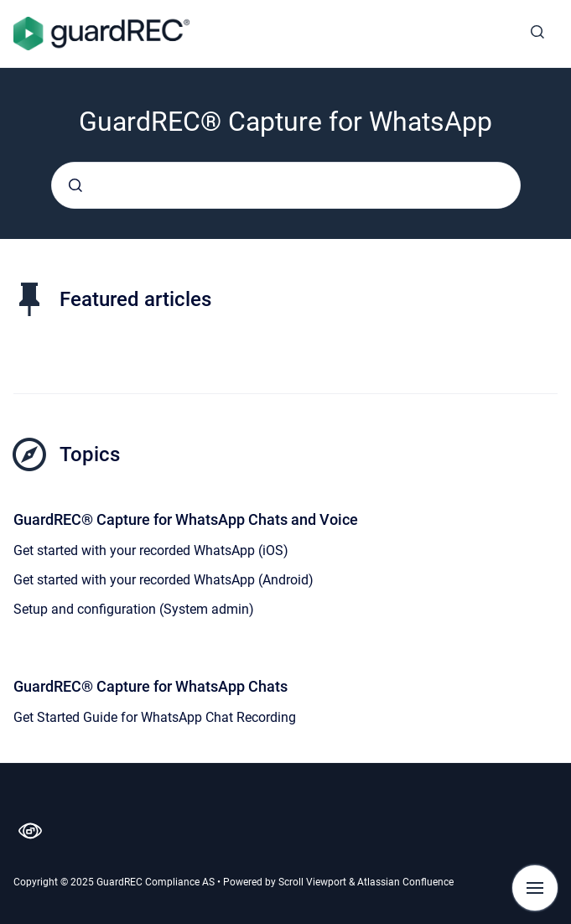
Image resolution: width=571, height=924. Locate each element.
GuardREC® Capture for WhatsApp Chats (151, 686)
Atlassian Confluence (405, 882)
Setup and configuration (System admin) (134, 609)
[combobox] (286, 185)
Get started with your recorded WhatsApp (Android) (164, 580)
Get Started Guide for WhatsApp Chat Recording (155, 717)
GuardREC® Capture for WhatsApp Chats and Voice (186, 519)
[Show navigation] (535, 888)
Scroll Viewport (314, 882)
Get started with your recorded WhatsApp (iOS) (151, 550)
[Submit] (75, 185)
